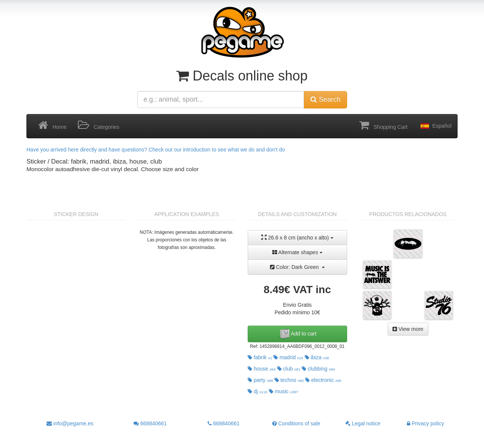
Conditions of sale (296, 423)
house (262, 369)
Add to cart (297, 334)
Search (325, 99)
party (260, 380)
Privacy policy (425, 423)
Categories (99, 125)
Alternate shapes (297, 252)
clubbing (318, 369)
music (284, 391)
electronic (323, 380)
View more (408, 329)
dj (258, 391)
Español (435, 126)
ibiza (317, 357)
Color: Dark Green (297, 267)
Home (52, 125)
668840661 (150, 423)
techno (289, 380)
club (289, 369)
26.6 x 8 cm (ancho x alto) (297, 237)
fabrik (260, 357)
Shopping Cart (383, 125)
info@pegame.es (70, 423)
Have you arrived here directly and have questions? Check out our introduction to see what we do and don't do (156, 150)
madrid (288, 357)
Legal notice (363, 423)
